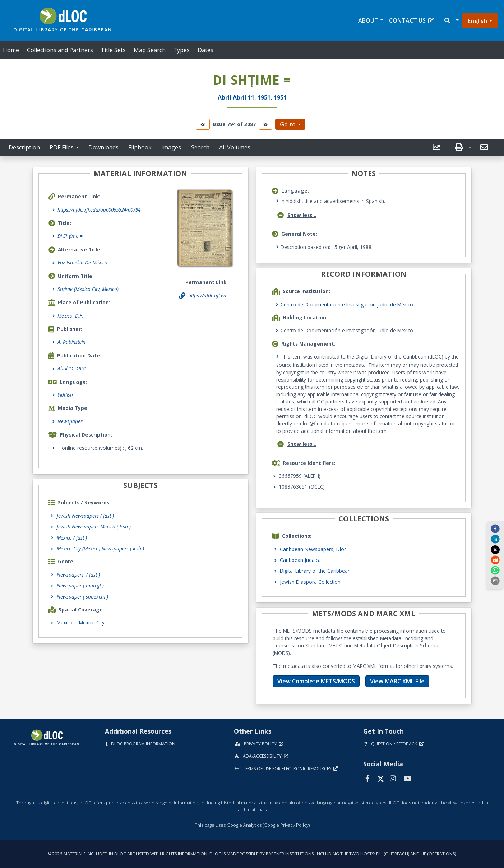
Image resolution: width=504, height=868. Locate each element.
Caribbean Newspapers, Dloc (313, 549)
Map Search (150, 50)
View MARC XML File (397, 681)
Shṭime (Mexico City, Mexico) (88, 289)
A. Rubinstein (71, 342)
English (477, 21)
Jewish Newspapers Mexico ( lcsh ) (94, 527)
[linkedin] (495, 539)
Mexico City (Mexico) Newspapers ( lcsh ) (100, 548)
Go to (288, 124)
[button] (451, 21)
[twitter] (495, 549)
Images (171, 147)
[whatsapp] (495, 570)
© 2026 (252, 854)
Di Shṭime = (70, 236)
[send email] (495, 581)
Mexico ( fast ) (72, 538)
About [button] (368, 20)
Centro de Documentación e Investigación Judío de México (347, 304)
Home (11, 50)
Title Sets (113, 50)
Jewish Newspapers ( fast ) (85, 516)
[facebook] (495, 528)
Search (200, 147)
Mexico (65, 622)
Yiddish (65, 395)
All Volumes (235, 147)
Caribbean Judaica (300, 560)
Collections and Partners (60, 50)
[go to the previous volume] (203, 124)
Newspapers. (78, 575)
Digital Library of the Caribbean (315, 571)
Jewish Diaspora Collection (310, 582)
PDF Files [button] (62, 147)
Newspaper (70, 421)
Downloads (103, 147)
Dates (205, 50)
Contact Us (411, 20)
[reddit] (495, 560)
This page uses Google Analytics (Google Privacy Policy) (252, 825)
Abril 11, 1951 (72, 368)
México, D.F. (70, 316)
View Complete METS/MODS (316, 681)
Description (24, 147)
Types (181, 50)
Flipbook (140, 147)
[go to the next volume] (265, 124)
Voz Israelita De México (82, 262)
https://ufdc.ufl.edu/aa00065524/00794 (99, 210)
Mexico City (92, 622)
